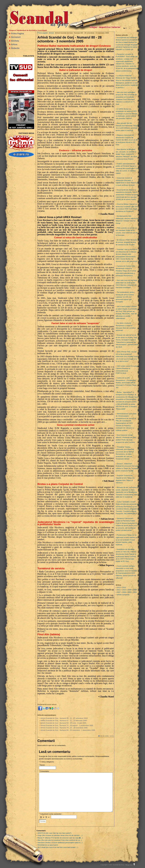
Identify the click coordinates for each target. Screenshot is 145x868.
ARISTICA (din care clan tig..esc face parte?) (54, 833)
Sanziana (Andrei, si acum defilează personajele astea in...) (60, 843)
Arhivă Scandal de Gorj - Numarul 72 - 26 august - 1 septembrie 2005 (67, 725)
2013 (119, 587)
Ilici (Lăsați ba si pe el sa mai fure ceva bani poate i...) (58, 847)
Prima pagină (43, 33)
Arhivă (51, 33)
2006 (124, 592)
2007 (119, 592)
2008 (135, 590)
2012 (124, 587)
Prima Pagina (18, 33)
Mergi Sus (131, 865)
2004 (135, 592)
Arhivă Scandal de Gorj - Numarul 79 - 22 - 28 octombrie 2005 (64, 728)
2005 (129, 592)
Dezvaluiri (16, 37)
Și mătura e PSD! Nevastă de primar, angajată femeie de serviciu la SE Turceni (126, 242)
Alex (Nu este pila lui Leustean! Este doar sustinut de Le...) (60, 840)
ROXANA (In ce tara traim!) (48, 845)
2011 (119, 590)
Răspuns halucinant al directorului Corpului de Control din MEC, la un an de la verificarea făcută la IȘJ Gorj (127, 140)
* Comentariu (44, 771)
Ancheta (15, 41)
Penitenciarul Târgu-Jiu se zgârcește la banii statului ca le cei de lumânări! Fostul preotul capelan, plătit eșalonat (126, 540)
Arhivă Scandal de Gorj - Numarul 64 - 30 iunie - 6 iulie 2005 (63, 723)
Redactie (15, 48)
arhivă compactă (123, 595)
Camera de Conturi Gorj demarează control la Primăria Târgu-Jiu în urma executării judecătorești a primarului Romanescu (126, 271)
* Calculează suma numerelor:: (51, 814)
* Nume (42, 765)
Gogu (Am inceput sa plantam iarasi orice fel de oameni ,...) (60, 835)
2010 (124, 590)
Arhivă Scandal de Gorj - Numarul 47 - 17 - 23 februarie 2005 (64, 721)
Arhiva (14, 44)
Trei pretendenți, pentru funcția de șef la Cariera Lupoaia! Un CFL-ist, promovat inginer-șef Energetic (125, 297)
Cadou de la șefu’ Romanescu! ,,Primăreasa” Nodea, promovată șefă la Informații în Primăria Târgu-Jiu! (126, 383)
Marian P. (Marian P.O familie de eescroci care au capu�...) (60, 838)
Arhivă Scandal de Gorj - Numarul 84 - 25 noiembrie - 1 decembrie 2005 (68, 730)
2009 (129, 590)
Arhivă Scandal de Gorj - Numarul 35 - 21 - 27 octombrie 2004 (64, 718)
